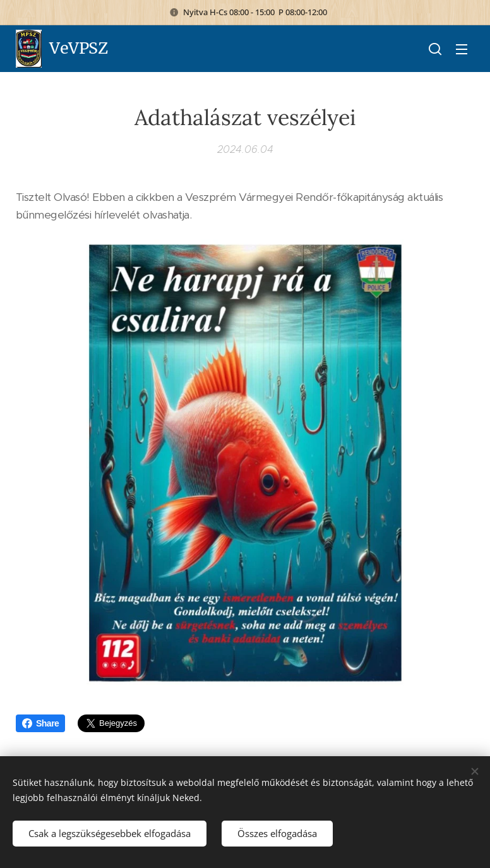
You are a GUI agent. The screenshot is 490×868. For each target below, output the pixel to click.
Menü (462, 49)
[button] (435, 49)
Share (40, 723)
